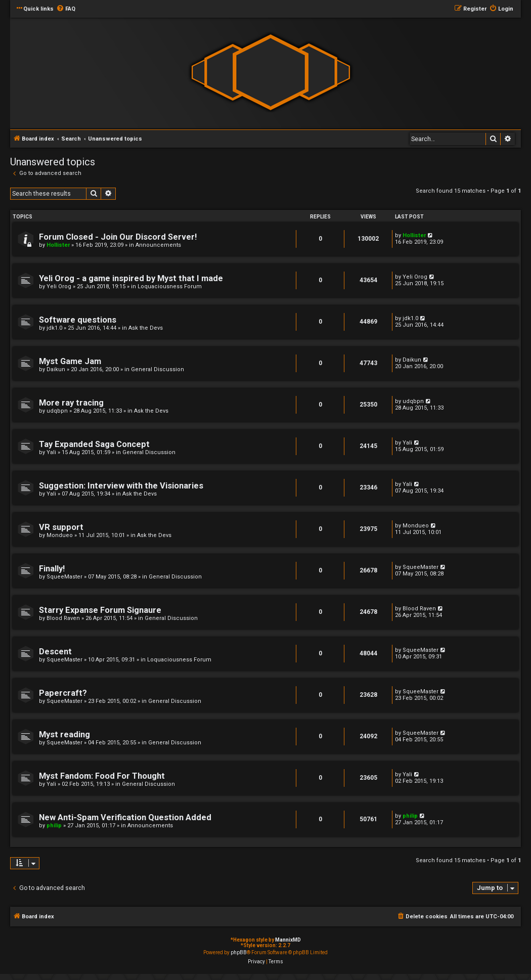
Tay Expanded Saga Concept (94, 444)
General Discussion (158, 369)
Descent (55, 652)
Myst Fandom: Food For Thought (102, 776)
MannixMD (288, 940)
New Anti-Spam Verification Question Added (125, 817)
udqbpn (57, 411)
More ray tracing (71, 403)
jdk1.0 (54, 328)
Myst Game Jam (70, 361)
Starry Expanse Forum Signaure (100, 610)
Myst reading (64, 734)
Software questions (78, 320)
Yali (51, 452)
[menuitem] (66, 9)
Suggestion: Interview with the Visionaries (121, 486)
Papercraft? (63, 693)
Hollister (58, 245)
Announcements (158, 245)
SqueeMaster (64, 577)
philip (54, 826)
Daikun (56, 369)
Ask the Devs (146, 328)
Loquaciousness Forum (170, 286)
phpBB (239, 952)
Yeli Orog (59, 286)
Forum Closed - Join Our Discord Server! (118, 237)
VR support (61, 527)
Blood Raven (63, 618)
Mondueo (60, 535)
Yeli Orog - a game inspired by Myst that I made (131, 278)
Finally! (52, 569)
